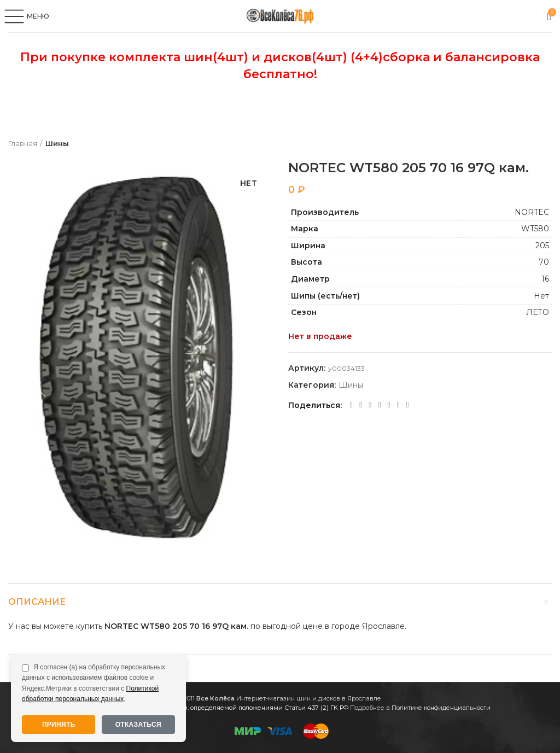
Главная (23, 143)
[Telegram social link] (398, 405)
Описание (37, 602)
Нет (541, 296)
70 (544, 262)
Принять (59, 725)
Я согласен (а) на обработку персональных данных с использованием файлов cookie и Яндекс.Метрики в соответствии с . (94, 683)
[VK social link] (389, 405)
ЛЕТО (538, 312)
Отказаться (138, 725)
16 (545, 279)
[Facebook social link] (351, 405)
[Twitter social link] (361, 405)
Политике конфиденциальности (441, 708)
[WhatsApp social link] (379, 405)
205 (542, 246)
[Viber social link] (408, 405)
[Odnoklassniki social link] (370, 405)
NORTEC (532, 212)
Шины (57, 143)
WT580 (535, 229)
